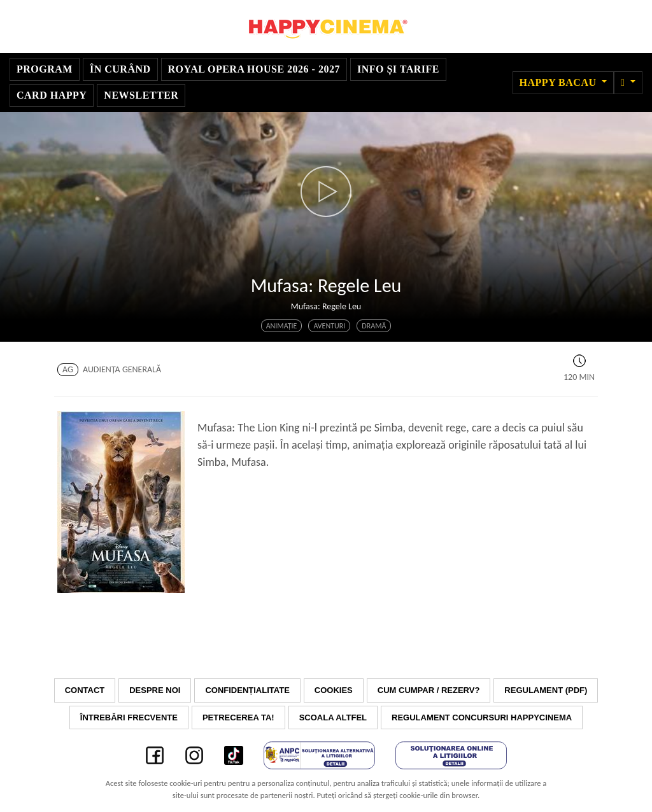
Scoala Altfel (333, 717)
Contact (85, 690)
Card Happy (52, 95)
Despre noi (155, 690)
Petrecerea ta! (238, 717)
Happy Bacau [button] (559, 82)
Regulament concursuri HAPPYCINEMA (482, 717)
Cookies (334, 690)
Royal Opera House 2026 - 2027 (254, 69)
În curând (120, 69)
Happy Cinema (326, 26)
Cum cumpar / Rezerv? (429, 690)
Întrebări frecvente (129, 717)
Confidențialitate (247, 690)
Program (45, 69)
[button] (628, 83)
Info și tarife (398, 69)
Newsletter (141, 95)
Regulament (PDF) (546, 690)
